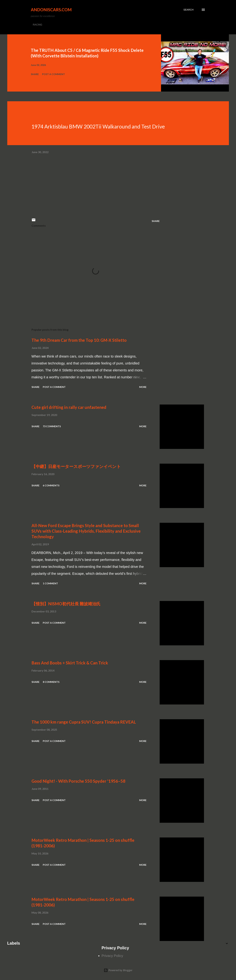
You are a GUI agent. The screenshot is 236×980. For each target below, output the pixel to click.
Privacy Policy (112, 956)
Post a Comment (54, 74)
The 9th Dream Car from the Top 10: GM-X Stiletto (79, 340)
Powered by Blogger (118, 970)
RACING (38, 25)
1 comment (50, 583)
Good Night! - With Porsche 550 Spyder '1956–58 (78, 781)
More (143, 387)
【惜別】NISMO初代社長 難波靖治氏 (66, 604)
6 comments (51, 485)
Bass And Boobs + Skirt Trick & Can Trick (70, 663)
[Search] (188, 10)
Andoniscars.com (51, 10)
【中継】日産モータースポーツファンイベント (76, 466)
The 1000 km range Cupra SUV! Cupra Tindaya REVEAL (84, 722)
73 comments (52, 426)
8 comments (51, 682)
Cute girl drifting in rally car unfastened (69, 407)
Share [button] (35, 74)
